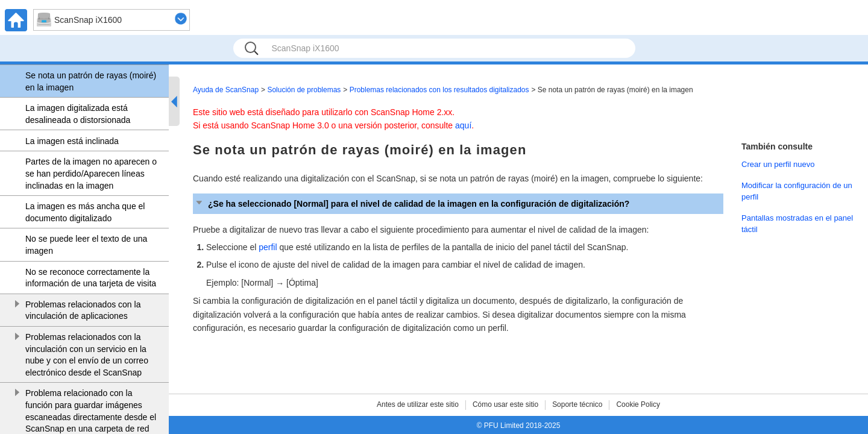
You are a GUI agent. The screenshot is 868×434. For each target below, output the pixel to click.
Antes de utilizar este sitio (418, 404)
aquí (463, 125)
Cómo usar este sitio (505, 404)
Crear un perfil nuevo (778, 164)
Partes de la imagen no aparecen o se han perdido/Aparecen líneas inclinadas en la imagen (91, 173)
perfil (268, 247)
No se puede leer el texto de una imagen (86, 245)
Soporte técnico (577, 404)
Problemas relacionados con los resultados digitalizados (439, 90)
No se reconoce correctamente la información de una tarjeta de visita (91, 278)
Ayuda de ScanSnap (226, 90)
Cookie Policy (638, 404)
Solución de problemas (304, 90)
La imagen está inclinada (72, 141)
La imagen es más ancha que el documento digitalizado (85, 212)
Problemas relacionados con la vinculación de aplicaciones (83, 310)
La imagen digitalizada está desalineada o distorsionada (78, 114)
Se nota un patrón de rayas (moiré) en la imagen (91, 81)
